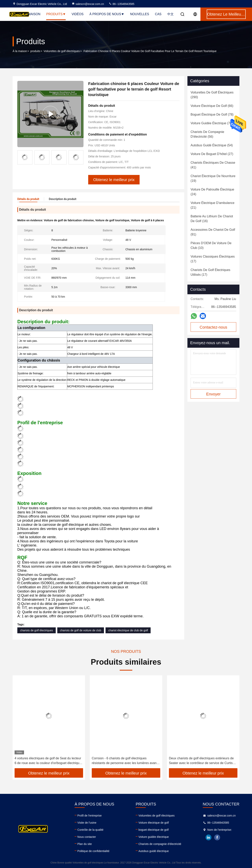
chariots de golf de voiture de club (81, 630)
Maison (34, 14)
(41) (213, 165)
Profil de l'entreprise (89, 816)
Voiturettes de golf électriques (62, 51)
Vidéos (78, 14)
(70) (212, 123)
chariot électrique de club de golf (128, 630)
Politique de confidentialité (93, 851)
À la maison (20, 51)
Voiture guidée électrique (154, 837)
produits (35, 51)
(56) (207, 134)
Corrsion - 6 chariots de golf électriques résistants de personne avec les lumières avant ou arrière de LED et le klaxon (125, 761)
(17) (213, 259)
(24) (212, 192)
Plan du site (85, 844)
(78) (212, 114)
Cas (158, 14)
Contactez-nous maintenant (213, 328)
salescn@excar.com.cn (88, 4)
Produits (56, 14)
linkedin (208, 837)
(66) (212, 106)
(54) (212, 145)
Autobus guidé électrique (154, 851)
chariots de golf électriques (37, 630)
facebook (217, 837)
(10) (211, 245)
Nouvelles (140, 14)
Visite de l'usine (87, 823)
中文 (170, 14)
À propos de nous (107, 14)
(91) (213, 232)
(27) (212, 154)
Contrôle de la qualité (90, 830)
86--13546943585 (121, 4)
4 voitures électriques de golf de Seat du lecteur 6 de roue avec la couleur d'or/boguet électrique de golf (48, 761)
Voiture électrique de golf (154, 823)
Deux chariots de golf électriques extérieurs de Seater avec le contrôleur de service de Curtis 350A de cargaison (201, 761)
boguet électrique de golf (153, 830)
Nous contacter (87, 837)
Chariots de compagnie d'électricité (160, 844)
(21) (213, 205)
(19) (213, 178)
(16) (212, 219)
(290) (212, 95)
